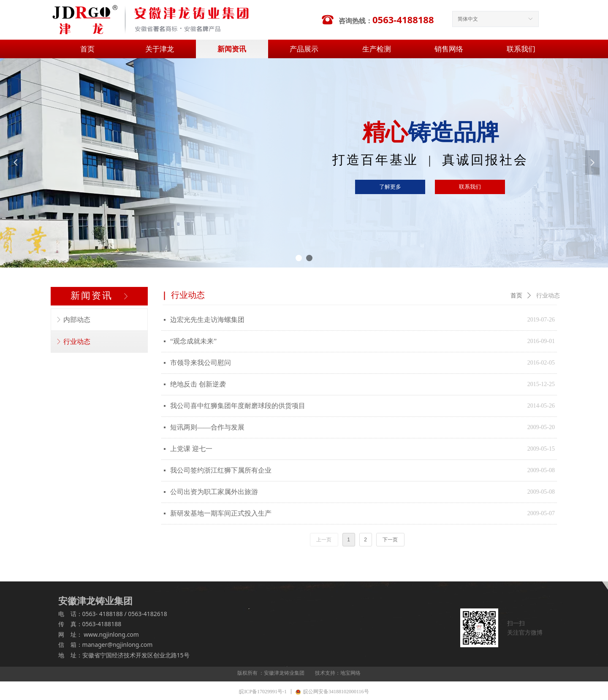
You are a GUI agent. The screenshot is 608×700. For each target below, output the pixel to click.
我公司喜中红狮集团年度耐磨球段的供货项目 (238, 406)
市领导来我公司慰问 (201, 363)
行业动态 (548, 296)
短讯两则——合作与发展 (207, 427)
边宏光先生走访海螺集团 (207, 320)
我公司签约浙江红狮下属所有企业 (221, 470)
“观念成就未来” (193, 341)
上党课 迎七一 (191, 449)
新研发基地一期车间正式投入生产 (221, 513)
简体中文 (468, 19)
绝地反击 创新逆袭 (198, 384)
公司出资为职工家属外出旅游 (214, 492)
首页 (516, 296)
